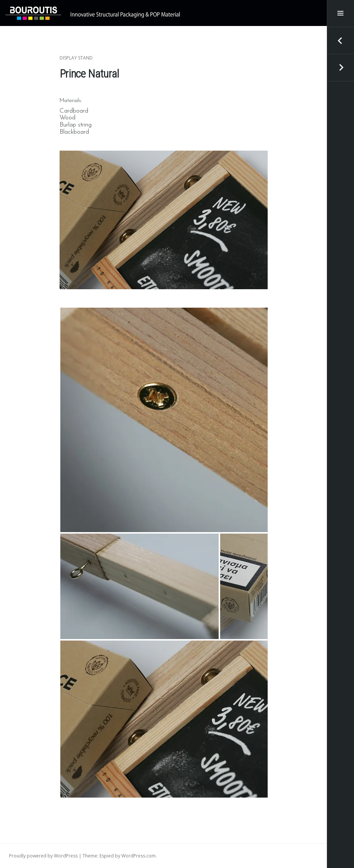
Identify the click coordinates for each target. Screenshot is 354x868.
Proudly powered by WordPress (43, 856)
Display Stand (76, 58)
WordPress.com (139, 856)
